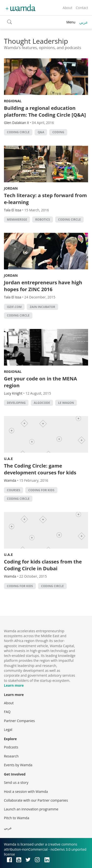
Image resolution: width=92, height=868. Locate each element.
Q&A (41, 132)
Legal (8, 730)
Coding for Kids (41, 490)
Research (11, 756)
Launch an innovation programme (31, 809)
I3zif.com (14, 307)
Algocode (42, 403)
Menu (71, 22)
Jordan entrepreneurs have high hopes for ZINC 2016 (43, 286)
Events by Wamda (18, 765)
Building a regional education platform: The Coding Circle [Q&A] (45, 111)
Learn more (14, 685)
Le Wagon (66, 403)
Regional (13, 101)
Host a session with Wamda (26, 791)
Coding (58, 132)
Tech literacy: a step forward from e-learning (45, 199)
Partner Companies (19, 721)
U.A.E (8, 459)
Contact (82, 8)
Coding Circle (18, 132)
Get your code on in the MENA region (40, 382)
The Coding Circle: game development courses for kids (40, 469)
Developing (16, 403)
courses (13, 490)
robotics (42, 220)
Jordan (11, 188)
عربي (84, 22)
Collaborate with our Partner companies (36, 800)
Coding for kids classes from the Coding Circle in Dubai (43, 565)
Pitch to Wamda (17, 818)
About (67, 8)
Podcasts (11, 747)
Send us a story (16, 782)
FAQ (7, 712)
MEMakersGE (17, 220)
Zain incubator (42, 307)
